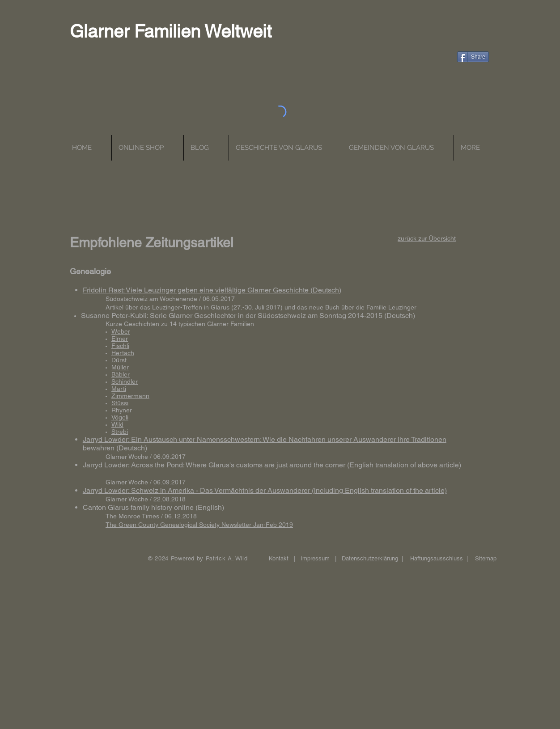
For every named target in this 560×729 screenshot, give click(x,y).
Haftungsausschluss (437, 558)
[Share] (473, 57)
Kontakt (279, 558)
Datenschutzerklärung (370, 558)
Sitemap (486, 558)
